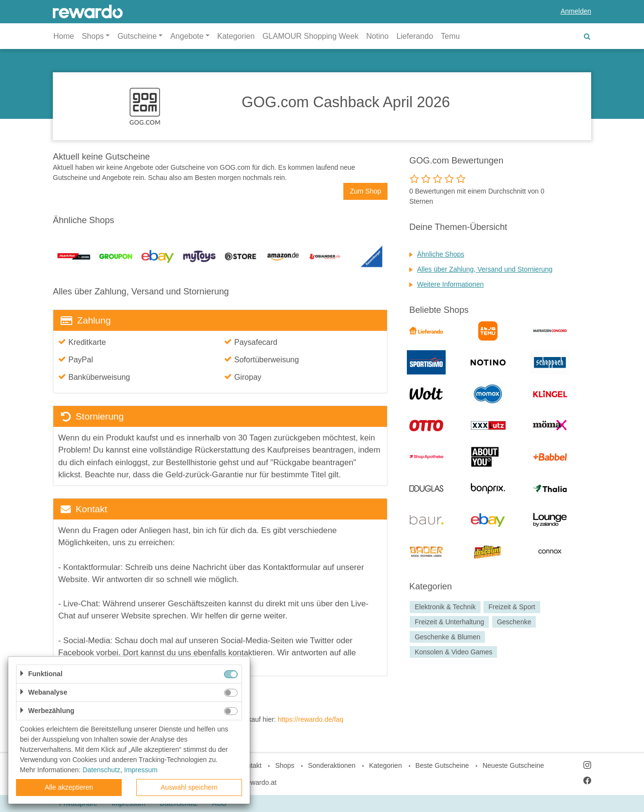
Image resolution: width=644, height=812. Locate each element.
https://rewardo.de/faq (311, 719)
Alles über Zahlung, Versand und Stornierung (485, 269)
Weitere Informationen (450, 284)
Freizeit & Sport (512, 607)
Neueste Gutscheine (513, 765)
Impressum (141, 770)
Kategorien (236, 36)
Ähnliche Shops (441, 254)
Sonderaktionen (332, 765)
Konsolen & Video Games (453, 652)
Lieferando (415, 36)
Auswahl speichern (189, 787)
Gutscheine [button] (137, 36)
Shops (285, 765)
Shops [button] (93, 36)
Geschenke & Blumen (447, 637)
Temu (450, 36)
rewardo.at (260, 782)
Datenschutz (101, 770)
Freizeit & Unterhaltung (449, 622)
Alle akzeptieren (69, 787)
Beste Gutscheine (443, 765)
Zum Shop (365, 191)
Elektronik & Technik (445, 607)
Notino (377, 36)
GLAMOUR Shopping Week (310, 36)
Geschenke (514, 622)
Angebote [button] (187, 36)
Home (64, 36)
